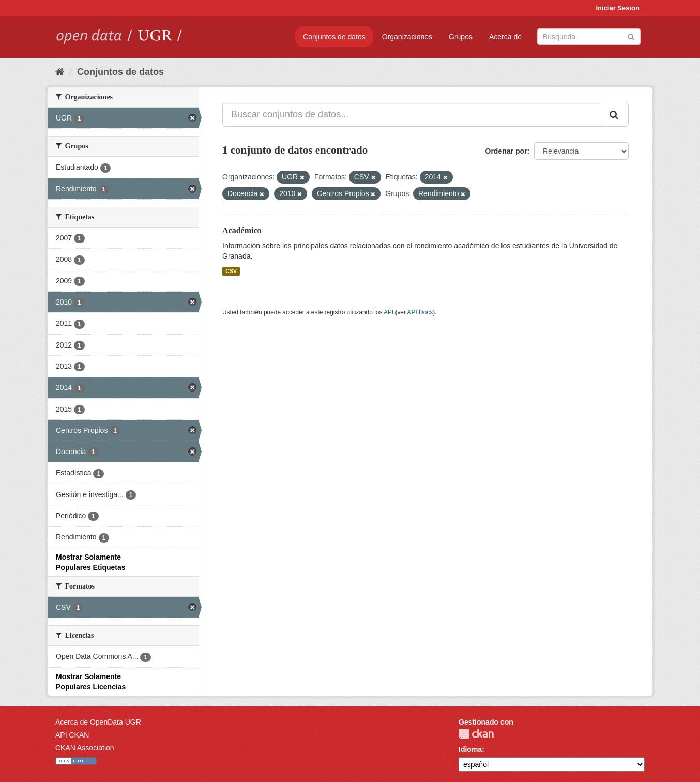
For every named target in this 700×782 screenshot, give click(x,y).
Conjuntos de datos (334, 37)
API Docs (420, 312)
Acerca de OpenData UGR (98, 722)
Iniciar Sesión (618, 8)
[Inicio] (60, 72)
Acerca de (505, 37)
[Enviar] (631, 36)
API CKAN (72, 735)
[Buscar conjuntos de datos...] (412, 115)
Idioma (470, 749)
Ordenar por (506, 151)
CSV (231, 271)
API (389, 312)
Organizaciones (407, 37)
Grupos (461, 37)
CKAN (476, 734)
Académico (242, 230)
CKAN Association (85, 748)
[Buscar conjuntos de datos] (589, 37)
